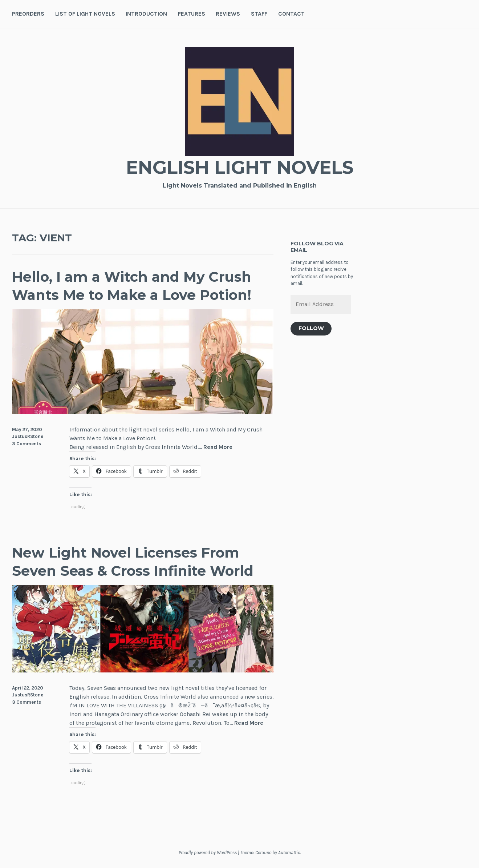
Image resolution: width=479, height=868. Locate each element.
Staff (259, 14)
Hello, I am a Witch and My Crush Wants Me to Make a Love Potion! (132, 286)
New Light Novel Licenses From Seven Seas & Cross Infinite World (133, 562)
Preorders (28, 14)
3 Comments (27, 444)
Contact (291, 14)
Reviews (228, 14)
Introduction (146, 14)
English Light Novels (240, 167)
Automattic (289, 853)
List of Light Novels (85, 14)
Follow (311, 328)
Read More (218, 447)
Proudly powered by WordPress (208, 853)
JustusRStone (28, 436)
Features (192, 14)
